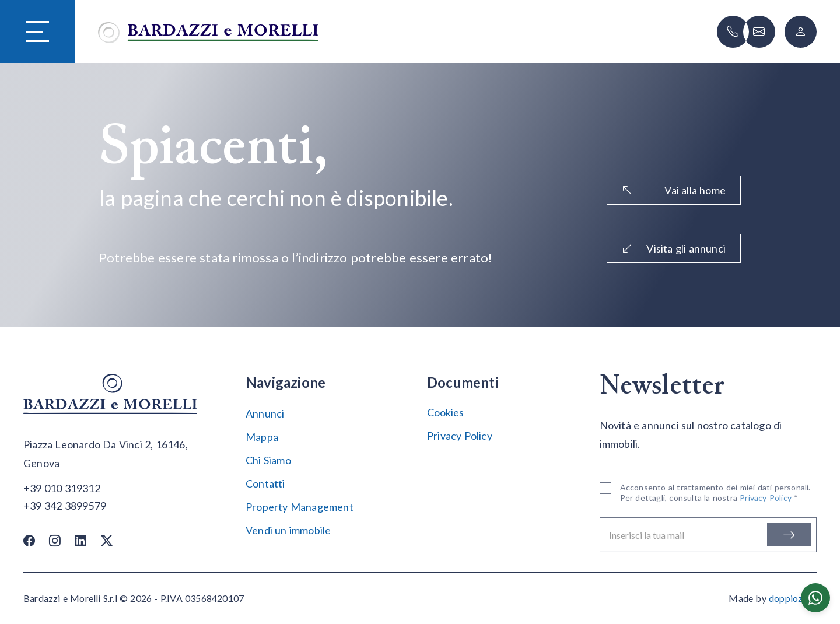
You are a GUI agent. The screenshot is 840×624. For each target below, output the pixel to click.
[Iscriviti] (789, 537)
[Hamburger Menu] (37, 32)
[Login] (801, 32)
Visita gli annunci (674, 248)
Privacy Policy (460, 436)
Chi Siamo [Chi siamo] (268, 460)
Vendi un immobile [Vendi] (288, 530)
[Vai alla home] (208, 31)
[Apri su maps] (111, 454)
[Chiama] (733, 32)
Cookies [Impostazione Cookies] (445, 412)
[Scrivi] (759, 32)
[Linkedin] (80, 540)
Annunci (265, 413)
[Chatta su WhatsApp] (815, 598)
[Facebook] (29, 540)
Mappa (262, 437)
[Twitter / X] (107, 540)
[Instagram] (55, 540)
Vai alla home (674, 190)
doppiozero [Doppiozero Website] (793, 598)
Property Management (300, 507)
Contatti (265, 483)
